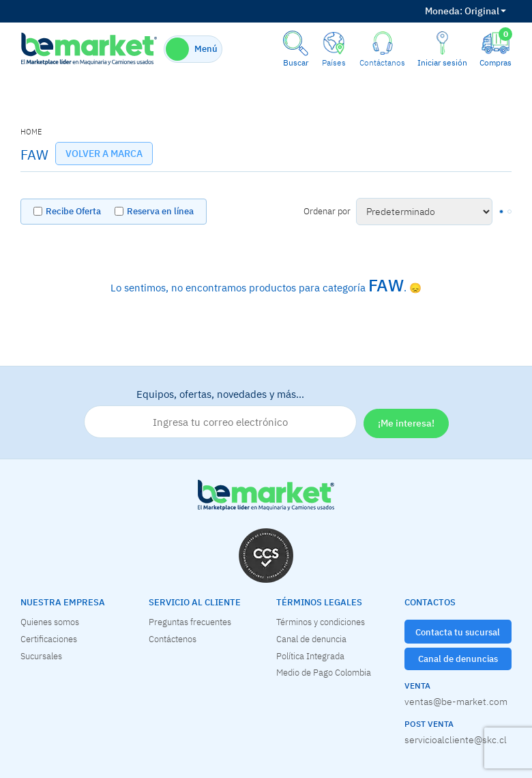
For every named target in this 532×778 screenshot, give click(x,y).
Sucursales (41, 656)
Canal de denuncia (311, 639)
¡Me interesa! (406, 423)
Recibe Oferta (73, 211)
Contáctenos (173, 639)
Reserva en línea (160, 211)
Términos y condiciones (321, 622)
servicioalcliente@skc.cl (456, 740)
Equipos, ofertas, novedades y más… (220, 413)
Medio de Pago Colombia (324, 672)
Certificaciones (49, 639)
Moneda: (444, 11)
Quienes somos (50, 622)
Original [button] (465, 11)
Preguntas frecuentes (190, 622)
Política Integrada (310, 656)
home (31, 132)
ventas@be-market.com (456, 702)
